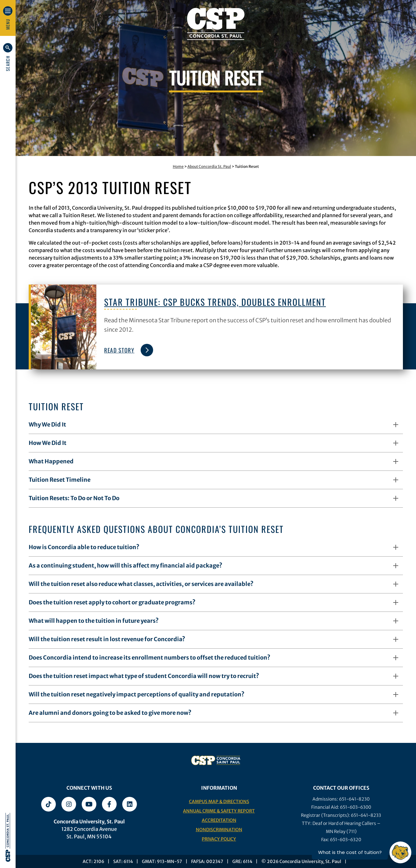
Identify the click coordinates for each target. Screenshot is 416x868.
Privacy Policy (219, 839)
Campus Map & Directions (219, 802)
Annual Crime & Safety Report (219, 811)
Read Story (127, 350)
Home (178, 166)
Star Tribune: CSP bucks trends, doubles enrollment (215, 302)
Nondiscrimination (219, 830)
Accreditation (219, 820)
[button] (8, 57)
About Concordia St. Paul (209, 166)
